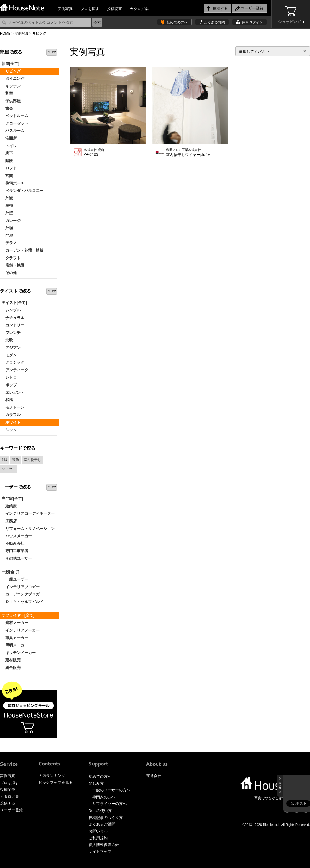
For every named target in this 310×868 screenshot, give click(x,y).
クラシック (13, 362)
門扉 (7, 236)
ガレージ (11, 221)
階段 (7, 161)
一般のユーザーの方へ (111, 790)
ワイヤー (9, 469)
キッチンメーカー (19, 653)
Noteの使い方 (100, 811)
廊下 (7, 153)
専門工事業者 (15, 551)
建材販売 (11, 660)
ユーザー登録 (11, 810)
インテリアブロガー (21, 587)
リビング (11, 71)
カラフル (11, 415)
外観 (7, 198)
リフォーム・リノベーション (28, 529)
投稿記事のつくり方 (106, 818)
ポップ (9, 385)
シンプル (11, 310)
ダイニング (13, 79)
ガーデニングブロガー (22, 594)
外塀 (7, 228)
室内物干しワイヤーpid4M (188, 153)
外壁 (7, 213)
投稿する (8, 803)
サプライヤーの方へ (109, 804)
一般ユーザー (15, 579)
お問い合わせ (100, 831)
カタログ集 (139, 9)
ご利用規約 (98, 838)
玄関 (7, 176)
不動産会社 (13, 544)
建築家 (9, 506)
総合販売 (11, 668)
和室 (7, 93)
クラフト (11, 258)
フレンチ (11, 333)
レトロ (9, 377)
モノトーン (13, 407)
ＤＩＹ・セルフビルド (22, 602)
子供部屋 (11, 101)
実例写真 (65, 9)
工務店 (9, 521)
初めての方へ (177, 22)
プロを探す (90, 9)
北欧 (7, 340)
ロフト (9, 168)
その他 (9, 273)
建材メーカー (15, 623)
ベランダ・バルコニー (22, 191)
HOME (5, 33)
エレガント (13, 393)
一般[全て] (10, 572)
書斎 (7, 109)
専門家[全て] (12, 499)
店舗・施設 (13, 265)
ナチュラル (13, 318)
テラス (9, 243)
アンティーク (15, 370)
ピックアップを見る (56, 783)
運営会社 (154, 776)
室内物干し (32, 460)
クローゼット (15, 123)
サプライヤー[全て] (18, 615)
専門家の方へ (104, 797)
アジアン (11, 348)
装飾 (15, 460)
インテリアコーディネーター (28, 513)
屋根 (7, 205)
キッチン (11, 86)
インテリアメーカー (21, 630)
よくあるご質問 (102, 824)
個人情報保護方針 (104, 845)
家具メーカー (15, 638)
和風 (7, 400)
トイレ (9, 146)
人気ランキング (52, 776)
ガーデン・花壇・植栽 (22, 250)
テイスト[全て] (14, 303)
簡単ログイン (252, 22)
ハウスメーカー (17, 536)
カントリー (13, 325)
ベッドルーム (15, 116)
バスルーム (13, 131)
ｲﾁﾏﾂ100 (94, 153)
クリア (52, 52)
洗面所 (9, 138)
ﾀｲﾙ (4, 460)
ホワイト (11, 422)
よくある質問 (214, 22)
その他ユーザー (17, 558)
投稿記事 (115, 9)
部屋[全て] (10, 64)
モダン (9, 355)
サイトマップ (100, 852)
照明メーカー (15, 645)
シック (9, 430)
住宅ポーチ (13, 183)
